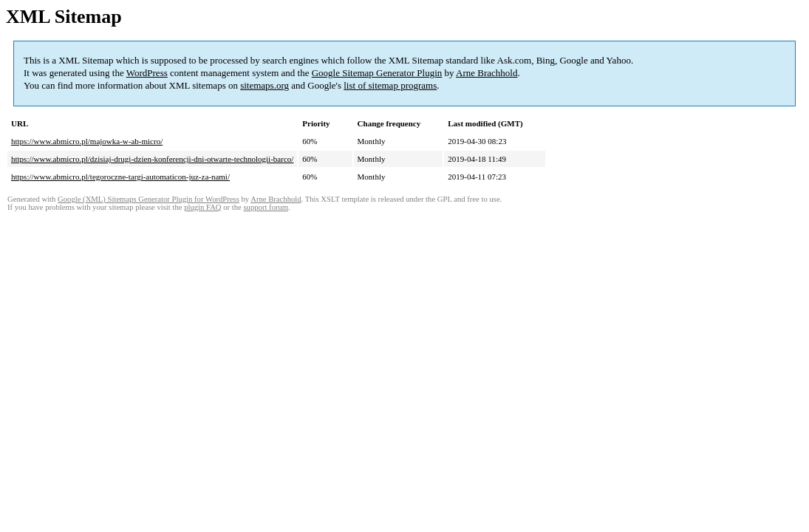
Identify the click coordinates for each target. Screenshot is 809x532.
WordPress (147, 73)
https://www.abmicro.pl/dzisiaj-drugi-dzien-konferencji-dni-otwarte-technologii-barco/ (152, 159)
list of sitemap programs (390, 85)
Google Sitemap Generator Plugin (377, 73)
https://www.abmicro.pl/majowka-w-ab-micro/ (87, 141)
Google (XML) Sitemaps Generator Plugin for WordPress (149, 199)
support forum (266, 207)
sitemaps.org (264, 85)
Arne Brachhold (487, 73)
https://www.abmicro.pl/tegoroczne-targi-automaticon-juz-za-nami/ (120, 177)
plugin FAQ (202, 207)
